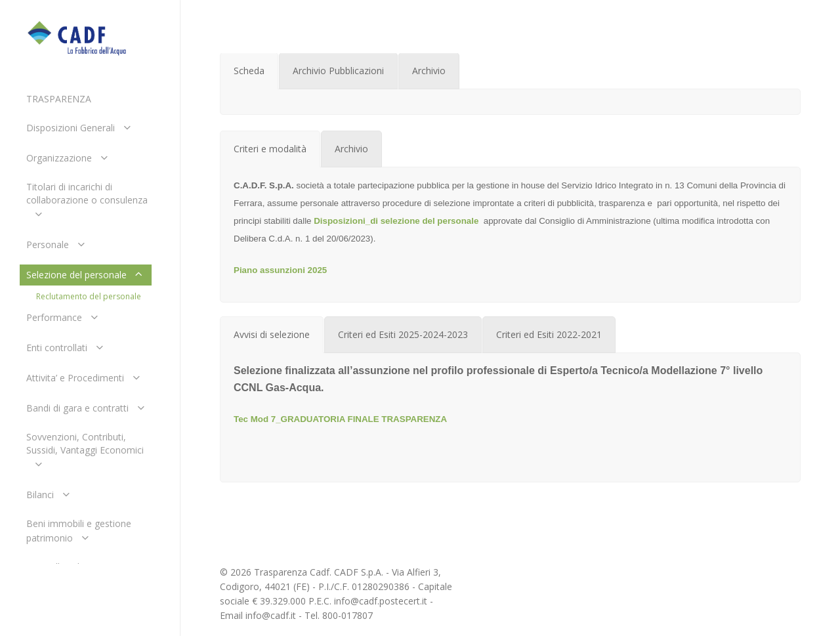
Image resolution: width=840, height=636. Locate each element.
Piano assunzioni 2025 (280, 270)
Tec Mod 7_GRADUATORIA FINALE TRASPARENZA (340, 419)
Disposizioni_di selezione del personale (396, 221)
